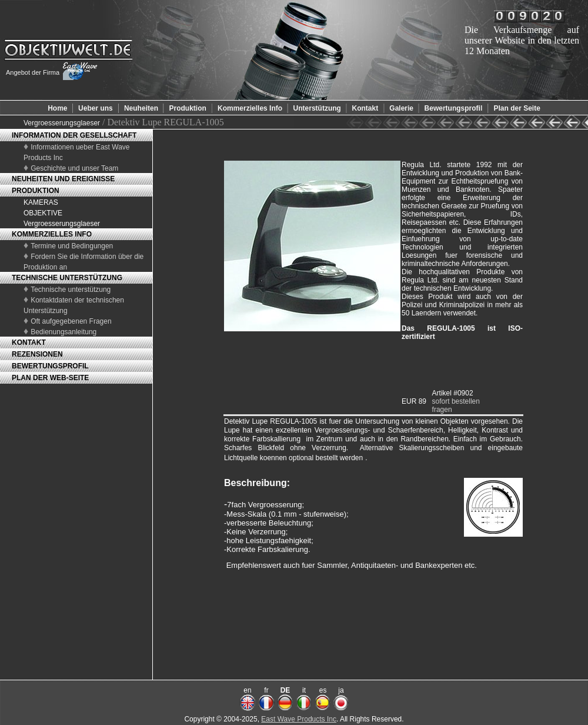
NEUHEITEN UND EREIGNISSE (63, 179)
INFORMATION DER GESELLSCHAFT (74, 135)
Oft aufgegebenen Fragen (71, 321)
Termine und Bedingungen (72, 246)
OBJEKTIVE (43, 213)
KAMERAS (41, 202)
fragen (442, 410)
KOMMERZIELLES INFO (52, 234)
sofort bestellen (456, 401)
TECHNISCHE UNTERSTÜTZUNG (67, 278)
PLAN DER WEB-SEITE (50, 378)
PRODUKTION (36, 191)
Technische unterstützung (71, 290)
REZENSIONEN (37, 354)
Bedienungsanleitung (64, 332)
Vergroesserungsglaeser (62, 123)
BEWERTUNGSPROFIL (50, 366)
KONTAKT (29, 342)
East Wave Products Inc (299, 719)
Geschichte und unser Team (74, 168)
